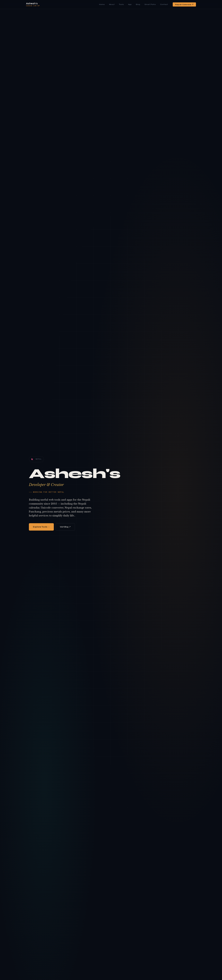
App (130, 4)
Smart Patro (150, 4)
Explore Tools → (41, 527)
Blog (138, 4)
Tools (121, 4)
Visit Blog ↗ (65, 527)
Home (102, 4)
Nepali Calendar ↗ (184, 4)
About (112, 4)
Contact (164, 4)
